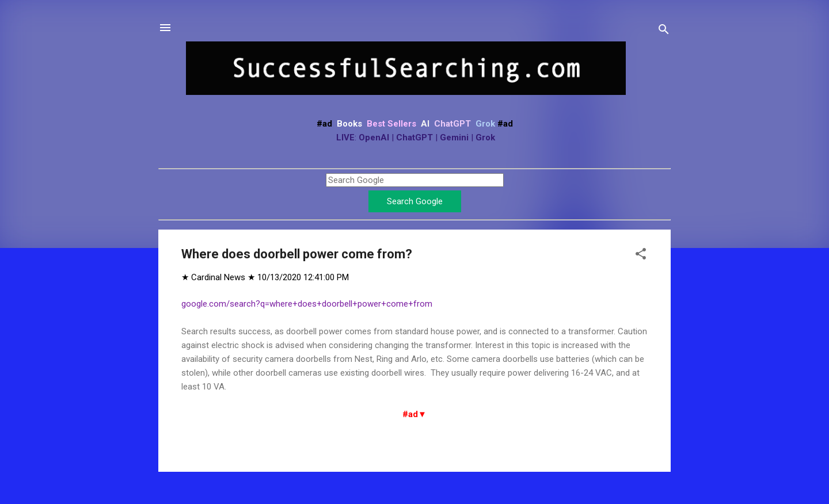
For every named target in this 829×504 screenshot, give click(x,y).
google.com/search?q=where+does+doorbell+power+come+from (307, 304)
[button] (641, 256)
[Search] (664, 31)
